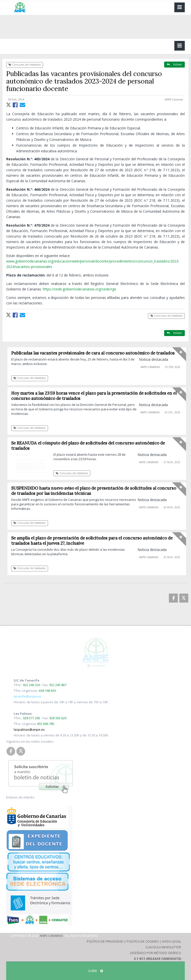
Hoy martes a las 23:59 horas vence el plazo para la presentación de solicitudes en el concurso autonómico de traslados (95, 396)
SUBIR (95, 971)
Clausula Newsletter (163, 947)
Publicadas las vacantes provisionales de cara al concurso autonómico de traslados (94, 353)
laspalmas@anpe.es (29, 729)
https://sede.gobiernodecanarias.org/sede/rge (79, 289)
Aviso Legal (171, 941)
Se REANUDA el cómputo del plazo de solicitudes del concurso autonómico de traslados (90, 446)
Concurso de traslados (24, 65)
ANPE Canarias (51, 936)
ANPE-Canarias (174, 99)
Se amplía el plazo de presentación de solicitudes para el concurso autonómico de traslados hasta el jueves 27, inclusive (93, 541)
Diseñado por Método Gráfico (156, 953)
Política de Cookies (143, 941)
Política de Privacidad (105, 941)
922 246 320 (31, 685)
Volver (174, 64)
